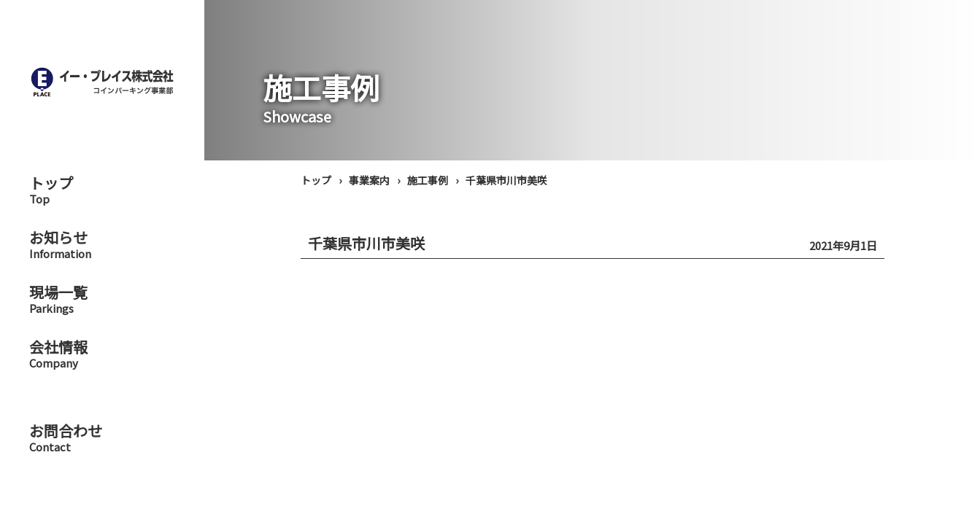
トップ (316, 180)
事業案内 (369, 180)
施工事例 (428, 180)
